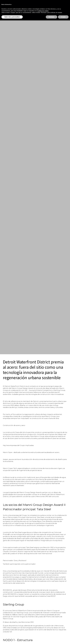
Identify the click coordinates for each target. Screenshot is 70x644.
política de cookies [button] (43, 11)
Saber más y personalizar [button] (12, 17)
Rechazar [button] (51, 17)
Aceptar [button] (63, 17)
